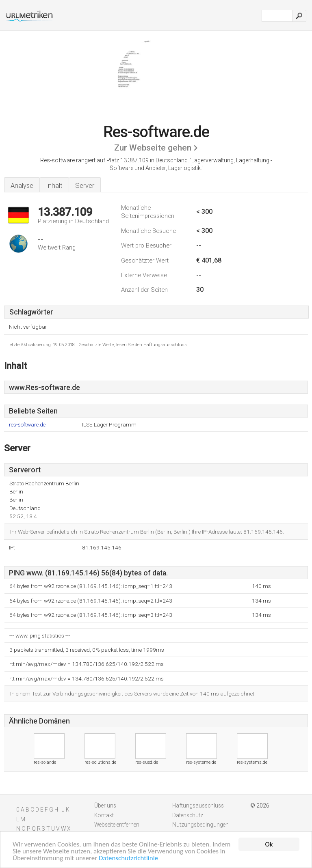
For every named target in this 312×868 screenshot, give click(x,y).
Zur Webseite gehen (153, 148)
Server (85, 185)
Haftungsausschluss (198, 806)
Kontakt (104, 815)
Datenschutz (188, 815)
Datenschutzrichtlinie (128, 858)
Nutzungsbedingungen (200, 825)
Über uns (105, 806)
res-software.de (27, 425)
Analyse (22, 185)
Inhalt (54, 185)
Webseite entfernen (117, 825)
